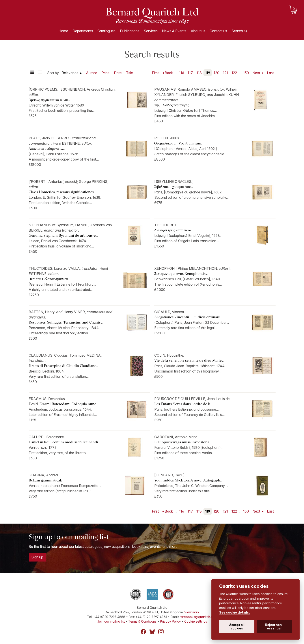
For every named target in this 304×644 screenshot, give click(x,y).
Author (91, 73)
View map (192, 612)
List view (40, 73)
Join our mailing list (111, 621)
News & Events (174, 31)
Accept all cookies (237, 627)
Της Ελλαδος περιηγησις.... (173, 105)
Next (257, 73)
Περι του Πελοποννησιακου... (49, 279)
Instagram (161, 632)
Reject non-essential (274, 627)
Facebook (143, 632)
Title (130, 73)
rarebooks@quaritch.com (198, 617)
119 (208, 73)
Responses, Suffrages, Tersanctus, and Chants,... (66, 322)
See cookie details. (234, 612)
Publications (130, 31)
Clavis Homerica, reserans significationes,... (62, 192)
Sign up (37, 557)
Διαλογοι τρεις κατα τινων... (174, 230)
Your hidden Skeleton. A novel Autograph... (188, 480)
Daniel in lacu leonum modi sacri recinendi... (64, 442)
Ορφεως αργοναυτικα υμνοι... (49, 100)
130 (246, 73)
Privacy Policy (170, 621)
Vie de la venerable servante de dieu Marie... (189, 360)
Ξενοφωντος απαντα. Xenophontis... (181, 274)
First (155, 73)
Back (169, 73)
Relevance (70, 73)
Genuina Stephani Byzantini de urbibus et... (63, 235)
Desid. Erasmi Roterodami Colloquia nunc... (63, 404)
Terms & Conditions (142, 621)
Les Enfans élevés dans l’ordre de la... (183, 404)
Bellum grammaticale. (46, 480)
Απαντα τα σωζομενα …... (47, 149)
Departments (83, 31)
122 (234, 73)
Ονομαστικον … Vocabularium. (178, 143)
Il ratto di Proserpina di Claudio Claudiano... (63, 366)
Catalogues (106, 31)
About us (198, 31)
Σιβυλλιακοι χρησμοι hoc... (174, 187)
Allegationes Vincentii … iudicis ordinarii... (188, 317)
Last (270, 73)
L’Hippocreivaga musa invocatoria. (182, 442)
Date (118, 73)
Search (237, 31)
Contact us (218, 31)
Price (105, 73)
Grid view (32, 73)
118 (199, 73)
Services (151, 31)
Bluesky (152, 632)
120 (216, 73)
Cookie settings (196, 621)
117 (190, 73)
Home (63, 31)
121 (225, 73)
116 (182, 73)
